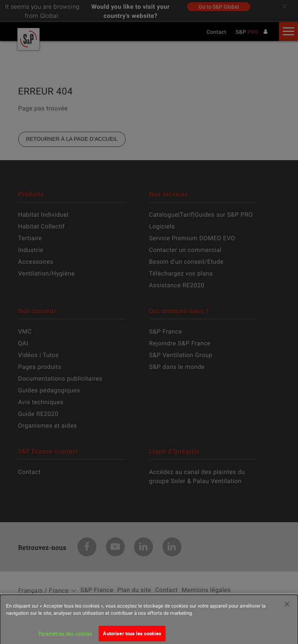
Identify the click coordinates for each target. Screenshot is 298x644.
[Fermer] (287, 608)
